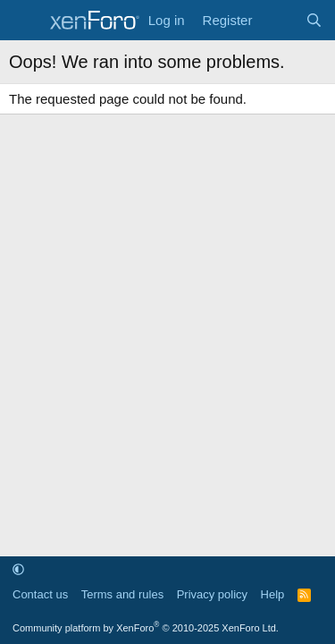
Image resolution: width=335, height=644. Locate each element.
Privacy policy (212, 594)
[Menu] (25, 21)
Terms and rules (122, 594)
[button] (18, 569)
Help (273, 594)
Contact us (40, 594)
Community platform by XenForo (146, 628)
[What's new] (278, 20)
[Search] (314, 20)
